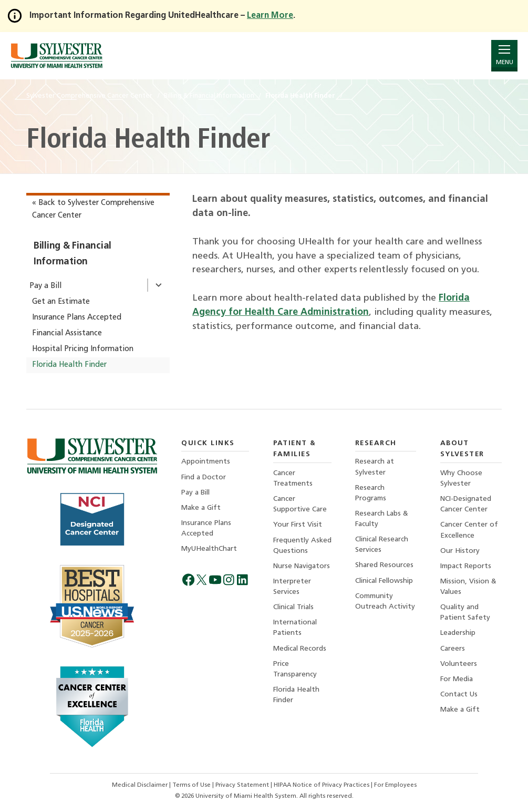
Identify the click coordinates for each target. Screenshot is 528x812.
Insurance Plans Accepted (77, 318)
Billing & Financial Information (73, 254)
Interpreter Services (292, 587)
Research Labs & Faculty (382, 519)
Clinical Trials (293, 607)
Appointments (206, 462)
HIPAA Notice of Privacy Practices (322, 785)
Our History (460, 551)
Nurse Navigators (302, 566)
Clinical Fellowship (384, 581)
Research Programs (371, 493)
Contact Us (459, 695)
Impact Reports (466, 566)
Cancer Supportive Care (300, 504)
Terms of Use (192, 785)
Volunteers (459, 664)
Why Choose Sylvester (461, 479)
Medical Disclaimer (141, 785)
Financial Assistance (67, 333)
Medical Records (300, 649)
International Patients (295, 628)
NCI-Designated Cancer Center (466, 504)
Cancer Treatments (293, 479)
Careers (453, 649)
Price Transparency (295, 669)
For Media (457, 679)
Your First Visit (298, 525)
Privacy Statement (243, 785)
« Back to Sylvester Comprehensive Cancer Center (93, 209)
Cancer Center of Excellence (469, 530)
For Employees (395, 785)
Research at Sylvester (375, 467)
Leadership (458, 633)
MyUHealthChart (209, 549)
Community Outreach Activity (385, 602)
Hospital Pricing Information (83, 349)
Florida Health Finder (69, 365)
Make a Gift (201, 508)
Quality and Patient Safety (465, 613)
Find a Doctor (204, 477)
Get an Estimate (61, 302)
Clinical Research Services (382, 545)
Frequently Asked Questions (302, 546)
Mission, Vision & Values (468, 587)
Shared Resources (384, 565)
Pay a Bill (45, 286)
